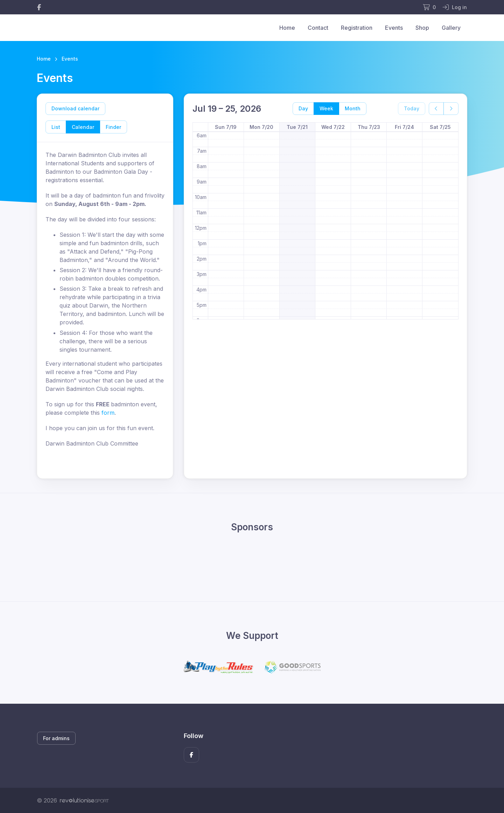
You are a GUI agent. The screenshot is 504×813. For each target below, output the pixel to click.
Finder (113, 127)
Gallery (451, 28)
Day (303, 108)
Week (326, 108)
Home (287, 28)
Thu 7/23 (369, 127)
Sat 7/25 (440, 127)
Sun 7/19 (226, 127)
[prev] (436, 109)
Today (412, 108)
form (108, 413)
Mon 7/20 (261, 127)
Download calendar (75, 108)
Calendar (83, 127)
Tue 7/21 (297, 127)
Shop (422, 28)
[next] (451, 109)
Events (394, 28)
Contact (318, 28)
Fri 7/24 (404, 127)
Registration (357, 28)
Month (353, 108)
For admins (56, 738)
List (56, 127)
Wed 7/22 (333, 127)
